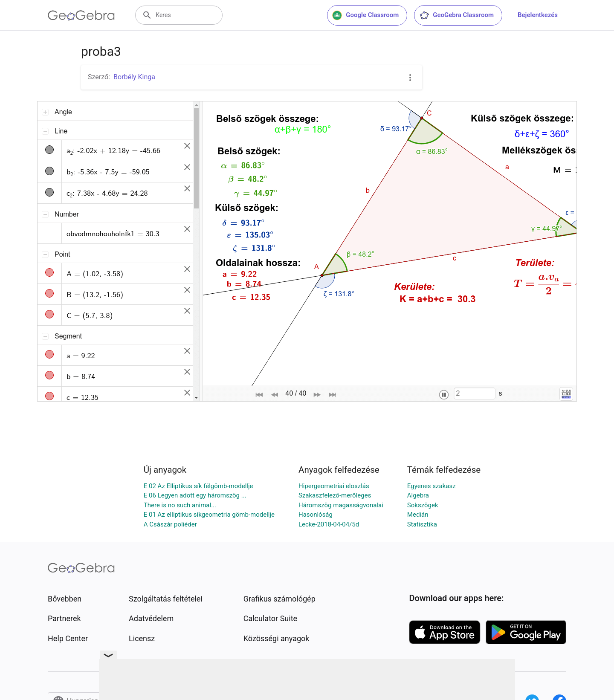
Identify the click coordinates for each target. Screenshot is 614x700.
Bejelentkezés (538, 15)
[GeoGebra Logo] (81, 15)
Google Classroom (365, 15)
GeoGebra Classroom (456, 15)
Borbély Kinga (134, 77)
